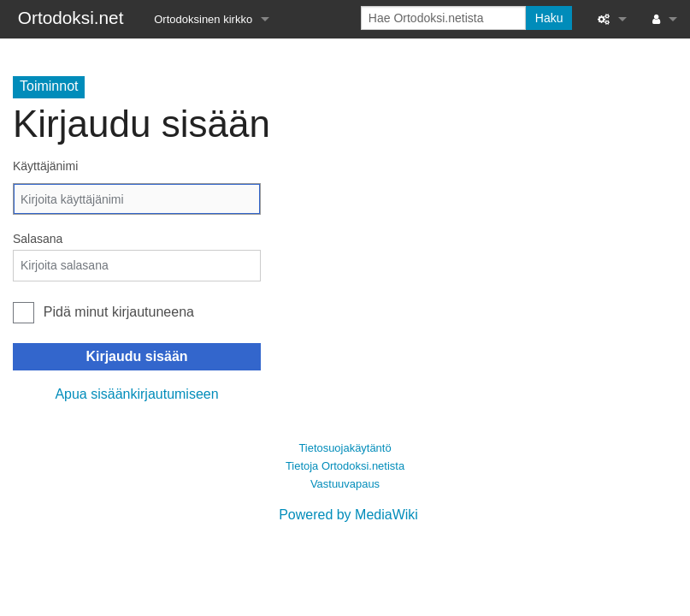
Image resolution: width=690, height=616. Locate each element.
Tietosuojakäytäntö (345, 448)
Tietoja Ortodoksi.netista (345, 466)
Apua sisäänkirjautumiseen (136, 394)
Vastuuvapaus (345, 484)
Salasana (38, 239)
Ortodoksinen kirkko (203, 19)
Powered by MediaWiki (348, 515)
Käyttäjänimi (45, 166)
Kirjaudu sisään (136, 356)
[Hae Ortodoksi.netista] (443, 18)
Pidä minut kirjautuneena (119, 312)
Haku (549, 18)
